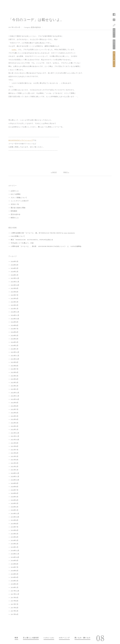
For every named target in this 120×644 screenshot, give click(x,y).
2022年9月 (15, 403)
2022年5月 (15, 416)
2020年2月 (15, 507)
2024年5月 (15, 336)
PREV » (66, 172)
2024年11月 (15, 315)
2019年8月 (15, 524)
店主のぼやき (36, 27)
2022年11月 (15, 396)
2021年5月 (15, 456)
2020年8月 (15, 487)
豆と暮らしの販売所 (31, 638)
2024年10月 (15, 319)
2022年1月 (15, 430)
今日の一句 (15, 204)
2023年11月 (15, 356)
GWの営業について (18, 236)
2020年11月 (15, 477)
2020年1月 (15, 510)
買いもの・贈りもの (82, 638)
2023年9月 (15, 362)
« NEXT (54, 172)
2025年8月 (15, 292)
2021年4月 (15, 460)
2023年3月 (15, 383)
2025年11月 (15, 282)
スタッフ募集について (19, 198)
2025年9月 (15, 288)
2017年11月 (15, 594)
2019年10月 (15, 517)
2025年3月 (15, 302)
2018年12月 (15, 551)
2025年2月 (15, 305)
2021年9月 (15, 443)
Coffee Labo (49, 638)
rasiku (14, 50)
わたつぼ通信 (16, 194)
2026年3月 (15, 268)
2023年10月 (15, 359)
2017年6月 (15, 608)
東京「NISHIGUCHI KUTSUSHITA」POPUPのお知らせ (32, 240)
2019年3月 (15, 540)
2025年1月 (15, 309)
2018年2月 (15, 584)
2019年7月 (15, 527)
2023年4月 (15, 379)
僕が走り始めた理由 (18, 208)
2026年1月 (15, 275)
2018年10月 (15, 557)
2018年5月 (15, 574)
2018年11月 (15, 554)
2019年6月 (15, 530)
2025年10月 (15, 285)
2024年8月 (15, 325)
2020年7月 (15, 490)
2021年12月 (15, 433)
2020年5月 (15, 497)
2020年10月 (15, 480)
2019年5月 (15, 534)
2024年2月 (15, 345)
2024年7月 (15, 329)
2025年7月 (15, 295)
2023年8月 (15, 366)
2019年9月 (15, 520)
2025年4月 (15, 299)
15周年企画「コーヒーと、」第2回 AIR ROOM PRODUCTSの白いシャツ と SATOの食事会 (46, 246)
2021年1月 (15, 470)
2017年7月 (15, 604)
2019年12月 (15, 514)
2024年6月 (15, 332)
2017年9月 (15, 598)
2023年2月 (15, 386)
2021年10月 (15, 440)
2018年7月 (15, 567)
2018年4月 (15, 577)
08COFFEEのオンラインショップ (21, 140)
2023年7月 (15, 369)
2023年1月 (15, 389)
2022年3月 (15, 423)
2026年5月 (15, 261)
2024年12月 (15, 312)
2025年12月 (15, 278)
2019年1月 (15, 547)
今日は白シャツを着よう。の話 (22, 243)
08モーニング (64, 638)
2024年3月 (15, 342)
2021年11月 (15, 436)
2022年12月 (15, 393)
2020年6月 (15, 493)
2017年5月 (15, 611)
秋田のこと (15, 218)
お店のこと (15, 191)
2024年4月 (15, 339)
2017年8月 (15, 601)
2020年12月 (15, 473)
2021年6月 (15, 453)
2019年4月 (15, 537)
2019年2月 (15, 544)
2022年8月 (15, 406)
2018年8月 (15, 564)
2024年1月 (15, 349)
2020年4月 (15, 500)
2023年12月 (15, 352)
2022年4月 (15, 419)
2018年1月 (15, 587)
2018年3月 (15, 581)
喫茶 (16, 638)
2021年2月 (15, 467)
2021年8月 (15, 446)
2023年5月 (15, 376)
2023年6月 (15, 372)
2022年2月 (15, 426)
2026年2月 (15, 272)
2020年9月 (15, 483)
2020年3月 (15, 503)
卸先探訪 (14, 211)
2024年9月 (15, 322)
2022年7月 (15, 409)
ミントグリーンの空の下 (20, 201)
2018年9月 (15, 561)
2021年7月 (15, 450)
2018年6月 (15, 571)
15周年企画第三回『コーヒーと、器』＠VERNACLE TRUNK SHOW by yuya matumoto (43, 233)
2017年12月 (15, 591)
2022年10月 (15, 399)
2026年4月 (15, 265)
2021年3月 (15, 463)
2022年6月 (15, 413)
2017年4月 (15, 614)
